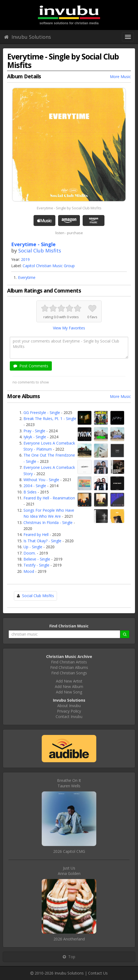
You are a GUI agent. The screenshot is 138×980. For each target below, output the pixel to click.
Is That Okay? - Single (42, 541)
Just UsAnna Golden (69, 871)
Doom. (30, 553)
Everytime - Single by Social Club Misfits (69, 208)
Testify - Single (36, 565)
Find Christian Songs (69, 673)
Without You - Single (41, 480)
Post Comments (31, 366)
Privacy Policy (69, 711)
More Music (120, 77)
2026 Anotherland (69, 939)
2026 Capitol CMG (69, 851)
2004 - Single (35, 486)
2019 (25, 259)
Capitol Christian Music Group (49, 266)
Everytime (27, 277)
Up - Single (33, 547)
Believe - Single (37, 559)
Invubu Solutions (28, 37)
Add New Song (69, 692)
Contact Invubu (69, 717)
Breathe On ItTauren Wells (69, 783)
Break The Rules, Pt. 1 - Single (50, 418)
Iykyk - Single (35, 437)
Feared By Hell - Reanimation (49, 498)
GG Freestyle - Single (42, 412)
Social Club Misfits (40, 251)
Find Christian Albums (69, 667)
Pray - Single (34, 431)
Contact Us (98, 973)
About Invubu (69, 706)
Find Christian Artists (69, 662)
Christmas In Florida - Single (48, 522)
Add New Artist (69, 681)
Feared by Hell (36, 534)
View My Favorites (69, 328)
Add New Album (69, 686)
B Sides (30, 492)
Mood (29, 571)
